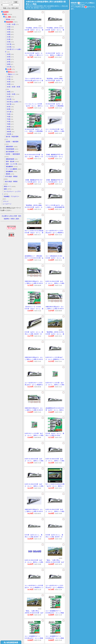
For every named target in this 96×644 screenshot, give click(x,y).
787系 (9, 122)
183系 (9, 29)
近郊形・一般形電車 (12, 142)
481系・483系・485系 (14, 87)
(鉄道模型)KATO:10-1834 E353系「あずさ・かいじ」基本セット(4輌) (55, 410)
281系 (9, 54)
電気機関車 (9, 167)
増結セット (11, 74)
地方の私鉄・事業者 (11, 182)
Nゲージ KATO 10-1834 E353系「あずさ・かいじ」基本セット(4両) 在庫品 (55, 486)
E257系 (9, 44)
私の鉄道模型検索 (11, 643)
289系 (9, 64)
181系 (9, 27)
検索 (16, 2)
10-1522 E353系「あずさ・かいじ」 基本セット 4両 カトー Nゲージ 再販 (34, 55)
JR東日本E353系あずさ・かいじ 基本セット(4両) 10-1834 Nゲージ (34, 283)
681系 (9, 107)
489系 (9, 92)
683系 (9, 109)
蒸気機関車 (9, 172)
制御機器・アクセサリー (12, 196)
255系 (9, 42)
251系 (9, 37)
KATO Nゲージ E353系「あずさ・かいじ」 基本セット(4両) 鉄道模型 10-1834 (55, 385)
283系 (9, 57)
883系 (9, 127)
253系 (9, 39)
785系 (9, 119)
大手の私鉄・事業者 (11, 176)
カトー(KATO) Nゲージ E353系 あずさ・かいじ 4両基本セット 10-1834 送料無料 (55, 587)
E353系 (9, 69)
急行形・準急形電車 (12, 137)
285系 (9, 59)
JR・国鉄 (8, 17)
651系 (9, 97)
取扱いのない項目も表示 (10, 8)
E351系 (9, 67)
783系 (9, 117)
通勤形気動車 (10, 159)
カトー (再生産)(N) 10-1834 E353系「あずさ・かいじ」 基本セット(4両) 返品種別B (55, 258)
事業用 (8, 174)
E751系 (9, 112)
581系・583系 (11, 94)
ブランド (6, 201)
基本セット (11, 72)
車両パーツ (7, 186)
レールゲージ (7, 204)
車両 (5, 14)
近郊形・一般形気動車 (13, 154)
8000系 (9, 132)
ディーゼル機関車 (11, 169)
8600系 (9, 134)
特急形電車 (9, 22)
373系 (9, 79)
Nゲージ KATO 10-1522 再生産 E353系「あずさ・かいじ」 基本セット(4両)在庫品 (34, 233)
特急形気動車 (10, 149)
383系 (9, 84)
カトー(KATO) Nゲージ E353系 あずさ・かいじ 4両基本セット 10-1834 (55, 233)
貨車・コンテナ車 (11, 164)
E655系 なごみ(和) (12, 102)
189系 (9, 34)
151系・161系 (11, 24)
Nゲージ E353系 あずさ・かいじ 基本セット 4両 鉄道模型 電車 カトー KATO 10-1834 (55, 207)
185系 (9, 32)
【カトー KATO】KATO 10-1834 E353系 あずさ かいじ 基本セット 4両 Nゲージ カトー (34, 80)
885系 (9, 129)
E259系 (9, 47)
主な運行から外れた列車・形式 (11, 216)
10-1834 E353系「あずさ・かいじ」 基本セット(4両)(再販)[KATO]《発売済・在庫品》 (55, 106)
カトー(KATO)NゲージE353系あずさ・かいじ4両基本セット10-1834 (34, 587)
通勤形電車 (9, 147)
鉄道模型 (6, 12)
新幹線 (8, 19)
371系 (9, 77)
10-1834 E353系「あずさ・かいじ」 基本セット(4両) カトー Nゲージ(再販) (54, 55)
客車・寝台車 (10, 162)
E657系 (9, 104)
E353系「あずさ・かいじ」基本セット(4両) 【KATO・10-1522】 (34, 334)
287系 (9, 62)
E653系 (9, 99)
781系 (9, 114)
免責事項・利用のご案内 (11, 219)
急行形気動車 (10, 152)
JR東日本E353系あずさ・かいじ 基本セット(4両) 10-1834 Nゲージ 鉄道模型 (34, 511)
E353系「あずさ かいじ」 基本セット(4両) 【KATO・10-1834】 (54, 537)
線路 (5, 189)
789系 (9, 124)
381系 (9, 82)
